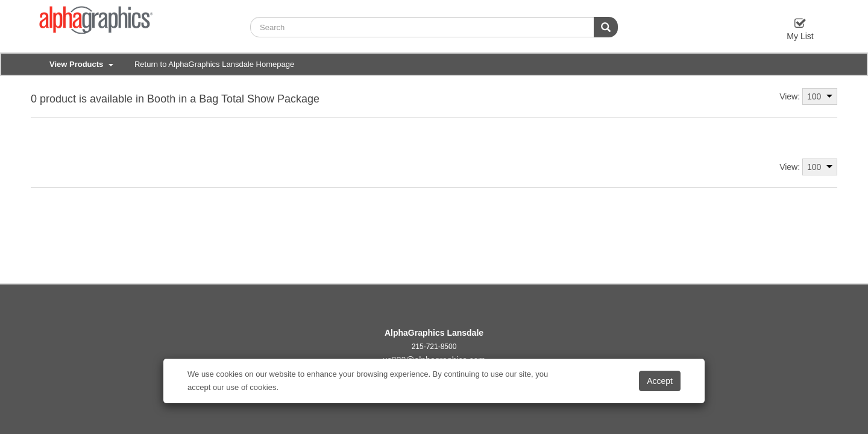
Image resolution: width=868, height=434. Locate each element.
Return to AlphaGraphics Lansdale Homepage (214, 64)
